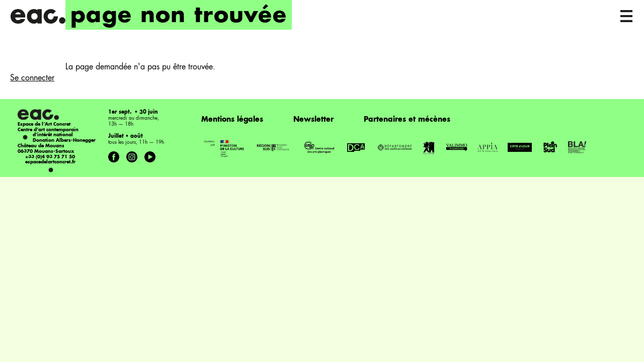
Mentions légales (232, 120)
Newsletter (313, 120)
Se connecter (32, 78)
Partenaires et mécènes (407, 120)
